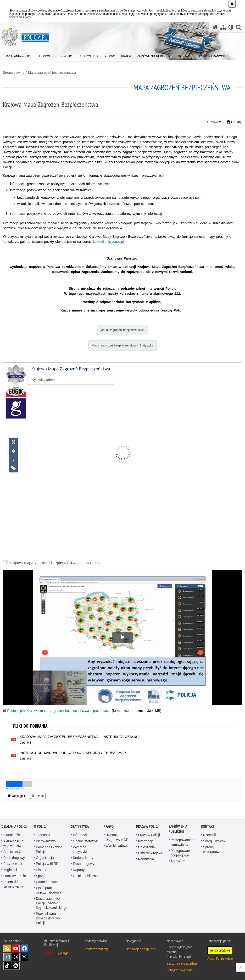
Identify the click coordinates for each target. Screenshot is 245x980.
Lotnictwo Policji (15, 876)
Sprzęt (41, 876)
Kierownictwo (46, 841)
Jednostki (43, 835)
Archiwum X (12, 852)
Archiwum (178, 861)
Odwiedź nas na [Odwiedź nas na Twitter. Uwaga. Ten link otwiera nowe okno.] (24, 957)
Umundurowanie (48, 882)
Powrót (214, 122)
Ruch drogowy (14, 858)
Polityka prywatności (180, 970)
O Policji (41, 826)
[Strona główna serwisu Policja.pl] (215, 27)
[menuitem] (19, 55)
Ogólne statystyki (86, 841)
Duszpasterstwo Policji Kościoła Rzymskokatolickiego (52, 903)
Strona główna (14, 73)
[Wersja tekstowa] (231, 27)
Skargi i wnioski (215, 841)
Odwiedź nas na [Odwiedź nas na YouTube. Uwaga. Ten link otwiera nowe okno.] (16, 948)
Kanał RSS (7, 948)
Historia (42, 870)
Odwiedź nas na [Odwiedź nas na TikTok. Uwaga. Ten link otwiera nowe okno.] (7, 966)
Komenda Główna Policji (49, 849)
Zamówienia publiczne (178, 829)
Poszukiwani (13, 864)
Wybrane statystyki (80, 849)
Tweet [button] (38, 796)
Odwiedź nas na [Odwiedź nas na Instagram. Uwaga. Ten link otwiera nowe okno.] (7, 957)
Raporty (79, 870)
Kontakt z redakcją (97, 949)
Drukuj (234, 122)
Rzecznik (210, 835)
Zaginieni (10, 870)
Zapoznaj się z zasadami (182, 963)
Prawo (109, 826)
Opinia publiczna (85, 876)
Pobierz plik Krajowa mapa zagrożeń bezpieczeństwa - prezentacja (59, 711)
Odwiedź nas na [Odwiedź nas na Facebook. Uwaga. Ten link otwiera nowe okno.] (24, 948)
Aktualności (12, 835)
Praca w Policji (148, 826)
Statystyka (80, 826)
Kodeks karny (83, 858)
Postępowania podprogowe (181, 853)
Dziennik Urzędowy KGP (117, 837)
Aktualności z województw (13, 843)
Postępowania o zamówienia (183, 842)
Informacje (81, 835)
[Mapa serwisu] (223, 27)
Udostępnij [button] (17, 796)
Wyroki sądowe (117, 846)
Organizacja (45, 858)
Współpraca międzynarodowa (49, 890)
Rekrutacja (146, 859)
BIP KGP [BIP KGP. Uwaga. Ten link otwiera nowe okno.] (63, 953)
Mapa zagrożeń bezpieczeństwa (52, 73)
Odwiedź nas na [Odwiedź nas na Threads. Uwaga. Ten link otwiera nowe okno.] (16, 957)
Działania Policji (14, 826)
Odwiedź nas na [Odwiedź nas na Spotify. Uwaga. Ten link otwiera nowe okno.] (16, 966)
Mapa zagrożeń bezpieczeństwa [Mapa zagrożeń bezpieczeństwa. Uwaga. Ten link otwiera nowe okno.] (122, 330)
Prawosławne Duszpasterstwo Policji (48, 918)
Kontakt (208, 826)
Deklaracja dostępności (141, 949)
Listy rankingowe (150, 853)
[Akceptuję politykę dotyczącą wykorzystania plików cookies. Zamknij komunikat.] (232, 4)
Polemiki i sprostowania (13, 884)
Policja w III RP (47, 864)
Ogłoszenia (146, 847)
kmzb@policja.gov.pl (109, 242)
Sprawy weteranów (211, 849)
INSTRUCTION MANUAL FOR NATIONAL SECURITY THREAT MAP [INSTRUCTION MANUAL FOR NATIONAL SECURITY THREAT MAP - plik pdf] (73, 753)
